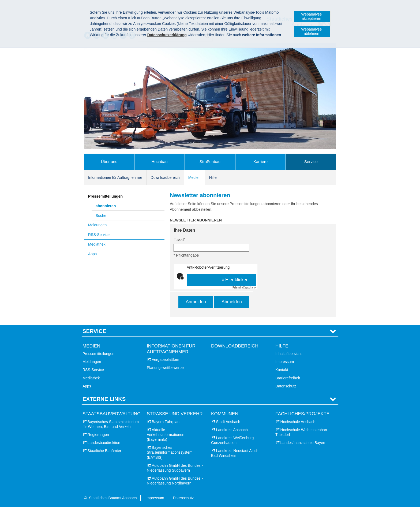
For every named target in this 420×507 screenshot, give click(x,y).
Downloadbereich (165, 177)
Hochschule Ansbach (298, 422)
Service (311, 162)
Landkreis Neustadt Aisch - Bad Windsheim (236, 453)
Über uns (109, 162)
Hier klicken (237, 280)
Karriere (260, 162)
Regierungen (98, 435)
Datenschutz (286, 386)
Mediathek (97, 244)
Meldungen (97, 225)
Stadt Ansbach (228, 422)
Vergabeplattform (166, 360)
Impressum (285, 362)
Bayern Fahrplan (166, 422)
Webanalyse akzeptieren (312, 16)
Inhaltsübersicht (288, 354)
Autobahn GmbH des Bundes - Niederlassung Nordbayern (175, 481)
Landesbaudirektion (104, 443)
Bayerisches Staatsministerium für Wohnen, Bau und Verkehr (111, 424)
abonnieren (106, 206)
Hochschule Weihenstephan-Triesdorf (302, 432)
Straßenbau (210, 162)
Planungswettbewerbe (165, 368)
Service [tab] (94, 331)
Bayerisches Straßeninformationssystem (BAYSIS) (170, 452)
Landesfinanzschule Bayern (303, 443)
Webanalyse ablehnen (312, 31)
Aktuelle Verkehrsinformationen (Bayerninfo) (166, 435)
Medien (194, 177)
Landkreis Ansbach (232, 430)
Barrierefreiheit (288, 378)
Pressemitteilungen (105, 196)
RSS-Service (99, 235)
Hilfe (213, 177)
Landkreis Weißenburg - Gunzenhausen (234, 440)
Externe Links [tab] (104, 399)
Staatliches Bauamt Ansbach (113, 498)
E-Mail (179, 240)
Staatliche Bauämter (104, 451)
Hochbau (160, 162)
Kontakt (282, 370)
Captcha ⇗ (244, 288)
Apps (92, 254)
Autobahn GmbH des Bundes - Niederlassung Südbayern (175, 468)
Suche (101, 216)
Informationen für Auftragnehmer (115, 177)
